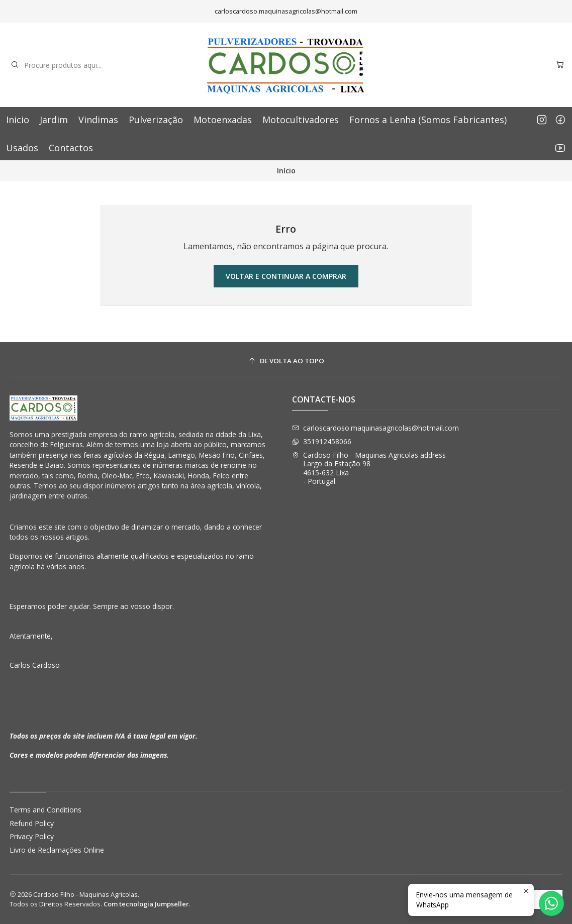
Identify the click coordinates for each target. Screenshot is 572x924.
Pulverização (156, 120)
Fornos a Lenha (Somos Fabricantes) (428, 120)
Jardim (54, 120)
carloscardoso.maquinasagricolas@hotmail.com (375, 428)
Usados (22, 148)
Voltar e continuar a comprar (286, 276)
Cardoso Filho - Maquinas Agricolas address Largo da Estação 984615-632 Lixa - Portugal (369, 468)
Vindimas (98, 120)
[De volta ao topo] (286, 361)
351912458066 (322, 441)
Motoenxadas (223, 120)
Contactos (71, 148)
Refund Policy (32, 823)
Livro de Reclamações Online (57, 850)
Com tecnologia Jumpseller (146, 904)
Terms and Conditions (45, 810)
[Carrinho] (560, 65)
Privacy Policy (32, 836)
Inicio (18, 120)
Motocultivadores (301, 120)
